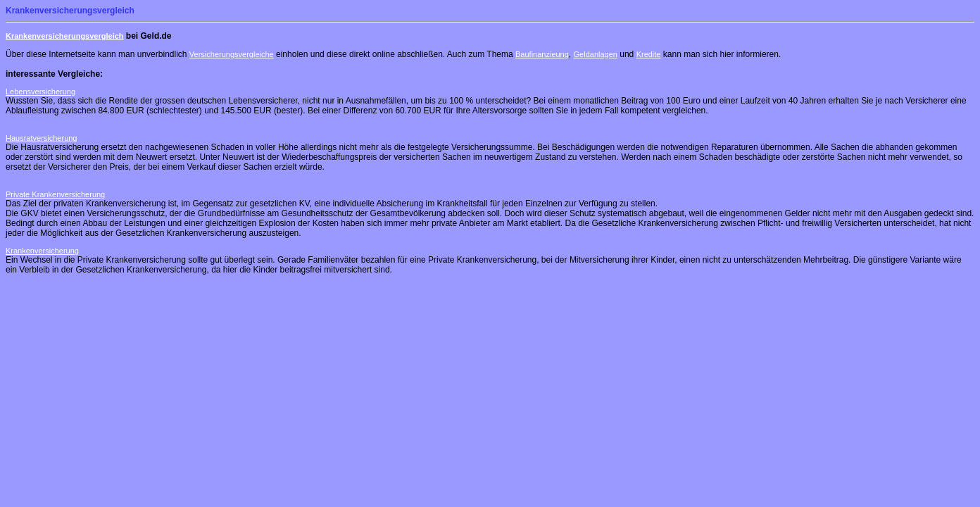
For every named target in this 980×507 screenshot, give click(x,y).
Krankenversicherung (42, 251)
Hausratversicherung (42, 138)
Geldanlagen (596, 54)
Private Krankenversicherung (55, 194)
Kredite (649, 54)
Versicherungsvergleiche (232, 54)
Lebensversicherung (40, 92)
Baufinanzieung (542, 54)
